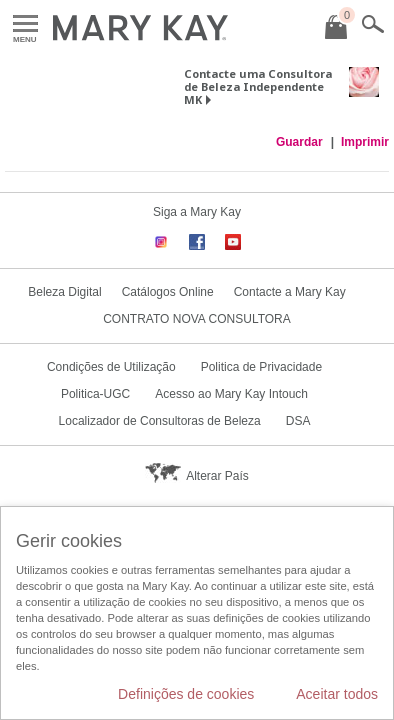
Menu (25, 24)
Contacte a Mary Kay (290, 292)
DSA (298, 421)
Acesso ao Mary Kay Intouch (231, 394)
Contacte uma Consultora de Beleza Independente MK (258, 86)
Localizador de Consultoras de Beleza (160, 421)
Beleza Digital (64, 292)
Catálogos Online (168, 292)
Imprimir (365, 142)
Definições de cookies (186, 694)
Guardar (299, 142)
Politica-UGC (95, 394)
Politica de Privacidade (261, 367)
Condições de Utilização (111, 367)
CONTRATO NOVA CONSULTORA (197, 319)
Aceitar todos (337, 694)
